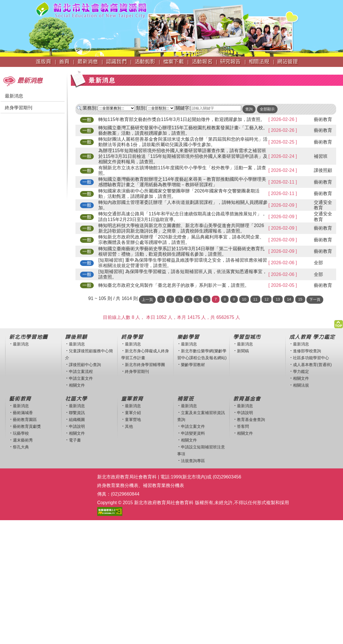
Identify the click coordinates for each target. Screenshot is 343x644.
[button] (339, 323)
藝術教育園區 (25, 420)
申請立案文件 (81, 378)
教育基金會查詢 (251, 420)
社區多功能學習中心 (311, 358)
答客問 (243, 426)
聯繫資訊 (77, 413)
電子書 (75, 440)
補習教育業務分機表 (163, 485)
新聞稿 (243, 351)
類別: (141, 108)
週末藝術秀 (23, 440)
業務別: (90, 108)
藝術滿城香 (23, 413)
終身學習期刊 (19, 108)
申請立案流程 (81, 371)
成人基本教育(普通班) (312, 365)
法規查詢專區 (193, 461)
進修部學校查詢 (307, 351)
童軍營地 (133, 420)
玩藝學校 (21, 433)
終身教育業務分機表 (118, 485)
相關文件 (77, 385)
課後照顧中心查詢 (85, 365)
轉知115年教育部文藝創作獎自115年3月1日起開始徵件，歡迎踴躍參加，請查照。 (182, 119)
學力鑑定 (301, 371)
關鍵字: (183, 108)
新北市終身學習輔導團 (145, 365)
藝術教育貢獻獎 (27, 426)
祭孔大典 (21, 447)
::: (2, 70)
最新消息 (14, 96)
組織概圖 (77, 420)
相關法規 (301, 385)
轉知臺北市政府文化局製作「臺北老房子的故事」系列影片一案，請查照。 (174, 285)
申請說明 (77, 426)
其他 (129, 426)
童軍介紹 (133, 413)
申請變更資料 (193, 433)
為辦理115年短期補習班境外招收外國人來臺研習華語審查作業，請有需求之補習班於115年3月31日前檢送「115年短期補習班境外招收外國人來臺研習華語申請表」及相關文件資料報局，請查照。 (183, 156)
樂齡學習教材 (193, 365)
